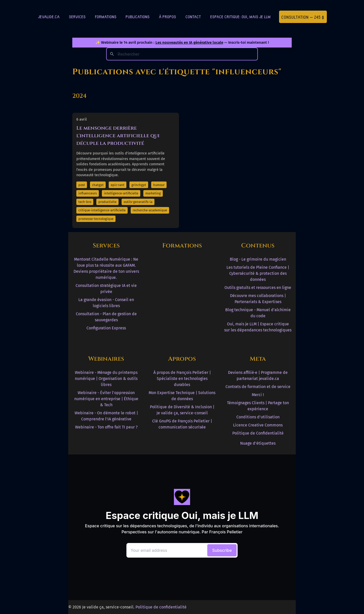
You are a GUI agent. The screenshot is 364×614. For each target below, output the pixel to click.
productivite (107, 202)
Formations (106, 17)
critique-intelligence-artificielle (102, 210)
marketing (153, 193)
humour (159, 185)
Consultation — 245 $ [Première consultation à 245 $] (303, 17)
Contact (193, 17)
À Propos (168, 17)
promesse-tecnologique (96, 219)
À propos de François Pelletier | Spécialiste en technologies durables (182, 379)
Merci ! (258, 395)
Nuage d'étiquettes (258, 443)
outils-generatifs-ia (138, 202)
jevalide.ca (49, 17)
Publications (138, 17)
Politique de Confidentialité (258, 433)
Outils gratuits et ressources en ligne (258, 288)
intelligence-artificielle (121, 193)
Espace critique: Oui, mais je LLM (241, 17)
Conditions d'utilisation (258, 417)
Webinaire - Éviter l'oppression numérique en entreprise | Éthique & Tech (106, 399)
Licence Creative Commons (258, 425)
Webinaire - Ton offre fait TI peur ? (106, 427)
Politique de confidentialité (161, 607)
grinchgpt (139, 185)
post (82, 185)
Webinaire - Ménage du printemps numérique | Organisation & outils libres (106, 379)
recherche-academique (150, 210)
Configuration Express (106, 328)
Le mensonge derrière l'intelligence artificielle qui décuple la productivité (118, 136)
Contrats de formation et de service (258, 387)
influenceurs (88, 193)
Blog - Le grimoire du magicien (258, 259)
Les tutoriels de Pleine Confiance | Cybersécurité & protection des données (258, 273)
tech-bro (85, 202)
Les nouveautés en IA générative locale (189, 42)
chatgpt (98, 185)
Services (77, 17)
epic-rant (118, 185)
